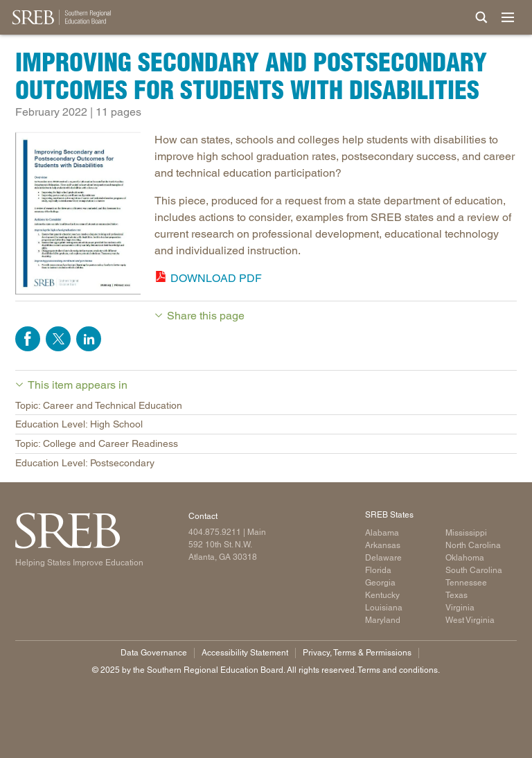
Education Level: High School (79, 424)
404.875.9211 (215, 532)
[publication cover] (78, 215)
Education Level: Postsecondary (85, 463)
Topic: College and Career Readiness (97, 443)
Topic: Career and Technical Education (99, 405)
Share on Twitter (58, 339)
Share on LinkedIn (89, 339)
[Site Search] (481, 17)
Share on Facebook (28, 339)
